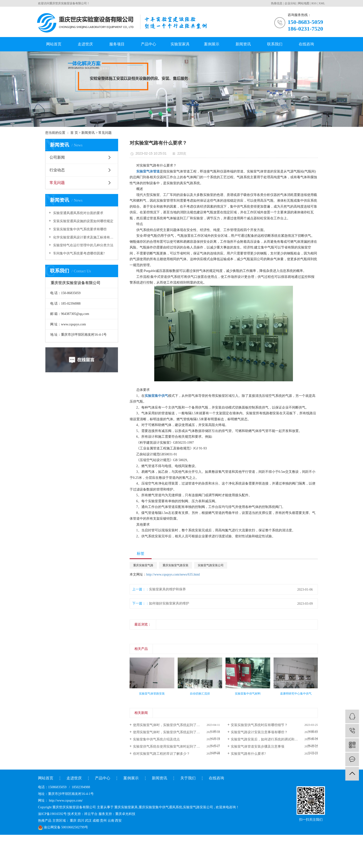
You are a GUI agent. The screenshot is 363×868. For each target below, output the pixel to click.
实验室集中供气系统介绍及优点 (156, 739)
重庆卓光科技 (125, 814)
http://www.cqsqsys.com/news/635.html (173, 574)
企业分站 (290, 3)
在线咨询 (306, 44)
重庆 (73, 821)
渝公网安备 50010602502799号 (63, 827)
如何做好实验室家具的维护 (169, 603)
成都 (96, 821)
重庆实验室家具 (126, 807)
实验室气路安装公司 (211, 565)
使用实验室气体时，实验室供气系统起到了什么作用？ (173, 725)
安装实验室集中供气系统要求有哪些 (79, 229)
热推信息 (277, 3)
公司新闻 (57, 157)
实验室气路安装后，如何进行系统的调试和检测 (266, 739)
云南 (111, 821)
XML (322, 3)
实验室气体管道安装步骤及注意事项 (258, 747)
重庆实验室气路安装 (176, 565)
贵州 (103, 821)
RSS (314, 3)
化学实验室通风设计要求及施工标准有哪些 (83, 237)
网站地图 (304, 3)
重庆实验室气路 (143, 565)
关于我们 (188, 778)
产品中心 (148, 44)
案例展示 (212, 44)
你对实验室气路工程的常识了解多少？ (161, 754)
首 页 (74, 133)
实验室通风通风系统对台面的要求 (78, 213)
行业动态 (57, 170)
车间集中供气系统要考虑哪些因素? (78, 253)
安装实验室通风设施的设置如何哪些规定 (83, 221)
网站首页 (54, 44)
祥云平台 (91, 814)
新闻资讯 (243, 44)
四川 (81, 821)
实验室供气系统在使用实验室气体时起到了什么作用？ (173, 747)
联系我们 (275, 44)
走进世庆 (85, 44)
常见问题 (105, 133)
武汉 (88, 821)
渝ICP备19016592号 (52, 814)
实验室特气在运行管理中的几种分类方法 (83, 245)
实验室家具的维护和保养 (167, 589)
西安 (118, 821)
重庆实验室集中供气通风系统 (160, 807)
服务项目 (117, 44)
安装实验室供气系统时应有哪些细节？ (259, 725)
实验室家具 (180, 44)
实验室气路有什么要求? (248, 754)
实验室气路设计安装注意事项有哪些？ (259, 732)
